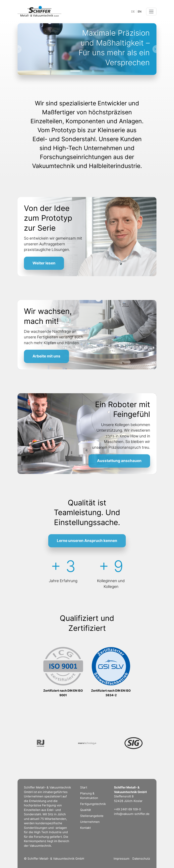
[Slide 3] (99, 71)
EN (140, 11)
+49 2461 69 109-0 (127, 809)
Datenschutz (141, 859)
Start (84, 787)
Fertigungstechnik (93, 804)
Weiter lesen (44, 263)
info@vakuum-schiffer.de (132, 814)
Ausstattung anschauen (119, 461)
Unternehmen (90, 822)
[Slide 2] (87, 71)
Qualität (86, 810)
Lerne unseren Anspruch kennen (87, 541)
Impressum (121, 859)
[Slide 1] (75, 71)
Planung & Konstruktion (89, 796)
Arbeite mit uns (46, 356)
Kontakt (85, 828)
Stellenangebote (92, 816)
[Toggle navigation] (151, 12)
